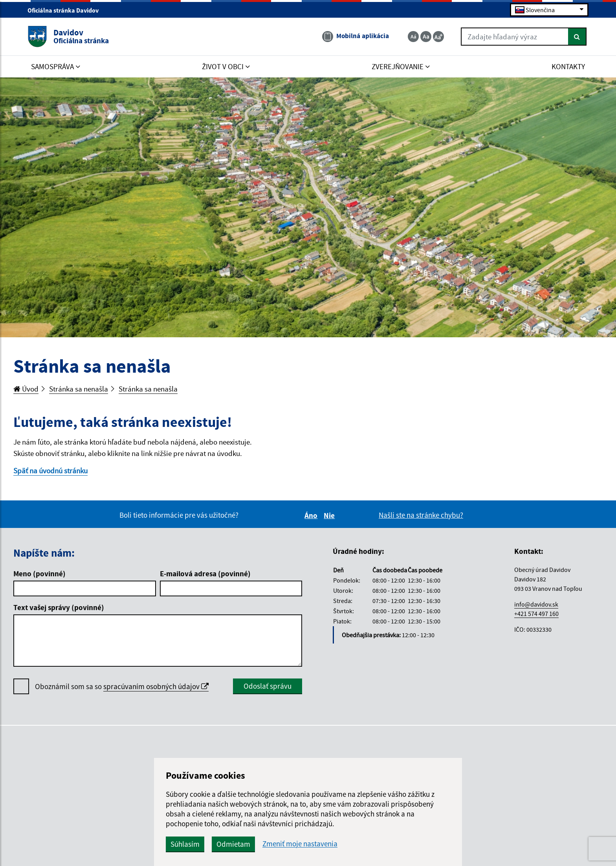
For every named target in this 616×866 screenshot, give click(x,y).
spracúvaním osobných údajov (156, 686)
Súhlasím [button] (185, 844)
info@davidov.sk (536, 604)
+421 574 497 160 (536, 614)
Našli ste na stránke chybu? (421, 515)
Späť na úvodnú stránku (50, 471)
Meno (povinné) (39, 574)
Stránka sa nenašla (79, 389)
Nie (330, 515)
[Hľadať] (577, 37)
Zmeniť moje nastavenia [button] (300, 844)
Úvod (26, 389)
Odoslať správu (268, 686)
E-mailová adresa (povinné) (205, 574)
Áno (312, 515)
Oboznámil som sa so (122, 687)
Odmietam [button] (233, 844)
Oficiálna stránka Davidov (66, 10)
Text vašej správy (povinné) (59, 607)
